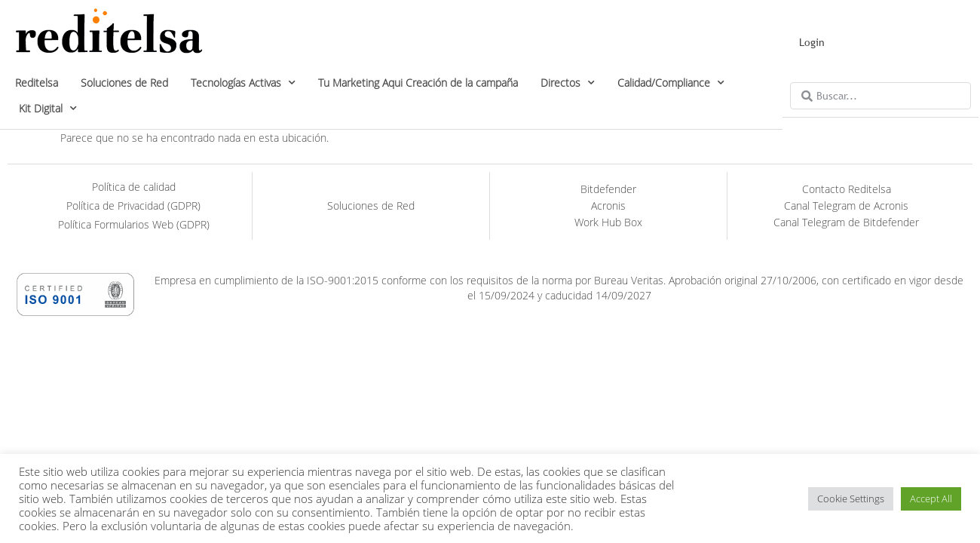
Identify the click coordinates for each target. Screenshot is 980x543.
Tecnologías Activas (243, 83)
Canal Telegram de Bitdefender (846, 222)
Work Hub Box (608, 222)
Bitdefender (608, 189)
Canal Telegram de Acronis (846, 206)
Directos (568, 83)
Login (812, 42)
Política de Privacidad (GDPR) (133, 206)
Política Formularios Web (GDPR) (134, 224)
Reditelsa (37, 83)
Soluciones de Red (124, 83)
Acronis (608, 206)
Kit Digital (48, 109)
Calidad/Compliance (671, 83)
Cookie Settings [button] (851, 499)
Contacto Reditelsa (847, 189)
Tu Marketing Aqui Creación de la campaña (418, 83)
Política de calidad (134, 187)
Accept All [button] (931, 499)
